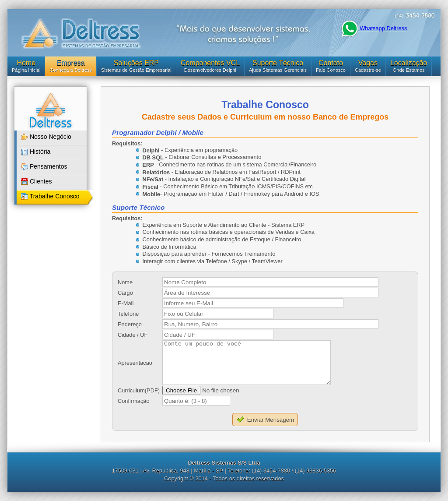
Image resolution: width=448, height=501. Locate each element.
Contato (331, 63)
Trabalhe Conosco (50, 196)
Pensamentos (44, 167)
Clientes (36, 182)
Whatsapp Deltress (374, 28)
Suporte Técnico (278, 63)
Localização (409, 63)
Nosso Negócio (46, 137)
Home (26, 63)
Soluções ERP (136, 63)
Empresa (71, 63)
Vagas (368, 63)
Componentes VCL (210, 63)
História (36, 152)
